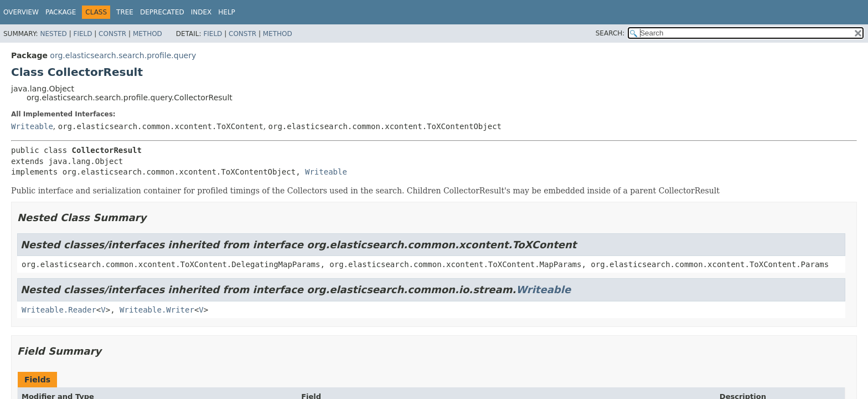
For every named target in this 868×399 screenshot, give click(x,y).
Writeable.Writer (157, 310)
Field (82, 34)
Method (148, 34)
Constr (112, 34)
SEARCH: (610, 33)
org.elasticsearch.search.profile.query (123, 55)
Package (61, 12)
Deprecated (162, 12)
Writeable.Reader (59, 310)
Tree (125, 12)
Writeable (32, 126)
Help (227, 12)
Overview (21, 12)
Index (201, 12)
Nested (53, 34)
